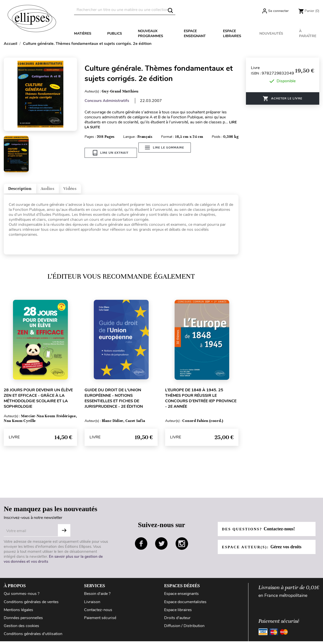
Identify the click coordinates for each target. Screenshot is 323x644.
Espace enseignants (181, 598)
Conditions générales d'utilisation (33, 638)
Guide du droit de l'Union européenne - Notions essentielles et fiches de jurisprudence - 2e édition (114, 402)
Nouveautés (271, 34)
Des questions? (261, 533)
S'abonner (64, 534)
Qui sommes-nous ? (22, 598)
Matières (83, 34)
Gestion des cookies (21, 630)
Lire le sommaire (168, 153)
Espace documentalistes (185, 606)
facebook (141, 547)
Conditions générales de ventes (31, 606)
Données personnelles (23, 622)
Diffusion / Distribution (184, 630)
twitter (161, 547)
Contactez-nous (98, 614)
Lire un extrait (111, 153)
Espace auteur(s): (264, 551)
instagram (182, 547)
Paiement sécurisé (100, 622)
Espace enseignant (195, 34)
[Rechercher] (125, 10)
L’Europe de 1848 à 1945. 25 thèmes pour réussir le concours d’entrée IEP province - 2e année (201, 402)
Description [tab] (26, 190)
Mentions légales (18, 614)
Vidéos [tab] (94, 190)
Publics (115, 34)
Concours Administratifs (107, 101)
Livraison (92, 606)
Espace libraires (232, 34)
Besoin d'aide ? (97, 598)
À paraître (308, 34)
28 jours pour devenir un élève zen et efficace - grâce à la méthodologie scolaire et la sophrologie (38, 402)
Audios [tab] (63, 190)
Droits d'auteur (177, 622)
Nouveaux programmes (151, 34)
